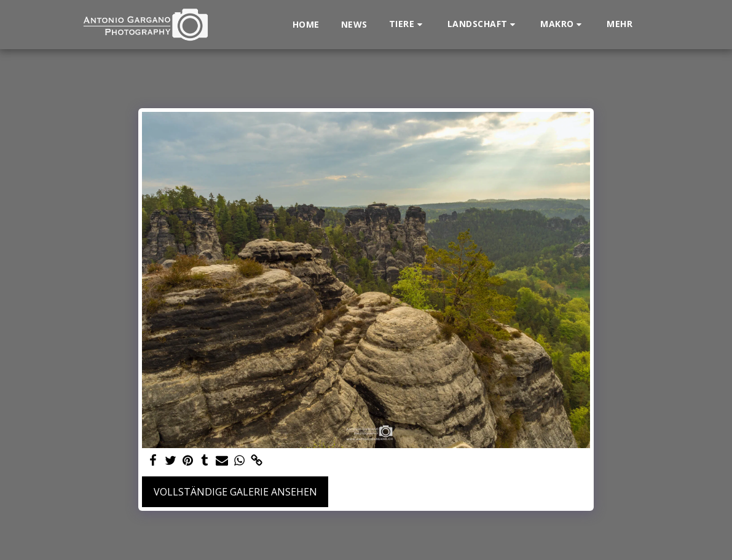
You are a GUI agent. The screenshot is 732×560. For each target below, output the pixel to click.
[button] (407, 24)
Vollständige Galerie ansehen (235, 492)
